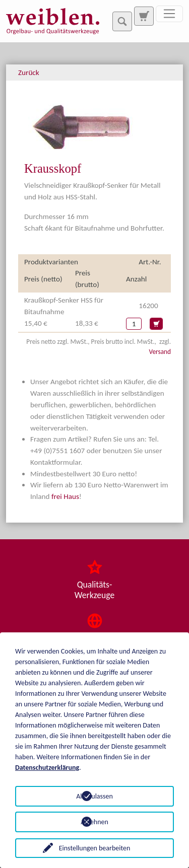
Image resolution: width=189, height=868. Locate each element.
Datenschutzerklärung (47, 768)
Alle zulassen (94, 796)
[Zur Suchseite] (144, 16)
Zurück (29, 73)
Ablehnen (94, 822)
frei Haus (65, 496)
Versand (160, 352)
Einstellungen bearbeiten (95, 848)
